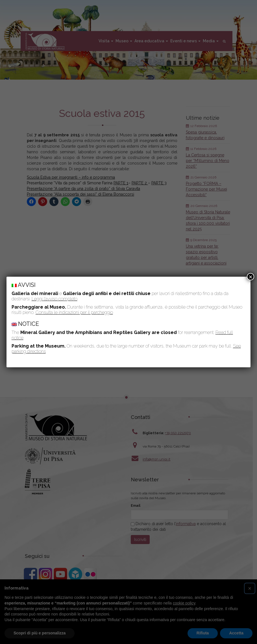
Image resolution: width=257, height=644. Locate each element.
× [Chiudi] (251, 277)
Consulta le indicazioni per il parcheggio (74, 312)
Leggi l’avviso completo (55, 299)
